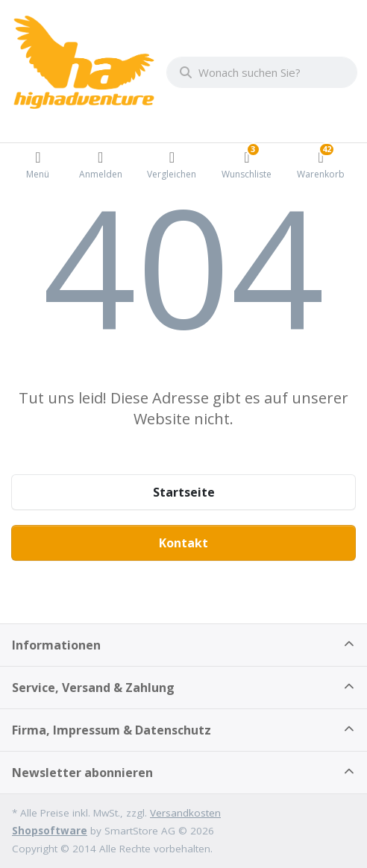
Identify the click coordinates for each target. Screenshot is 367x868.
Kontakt (183, 543)
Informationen (56, 645)
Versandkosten (185, 813)
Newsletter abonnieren (82, 773)
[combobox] (262, 72)
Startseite (184, 492)
